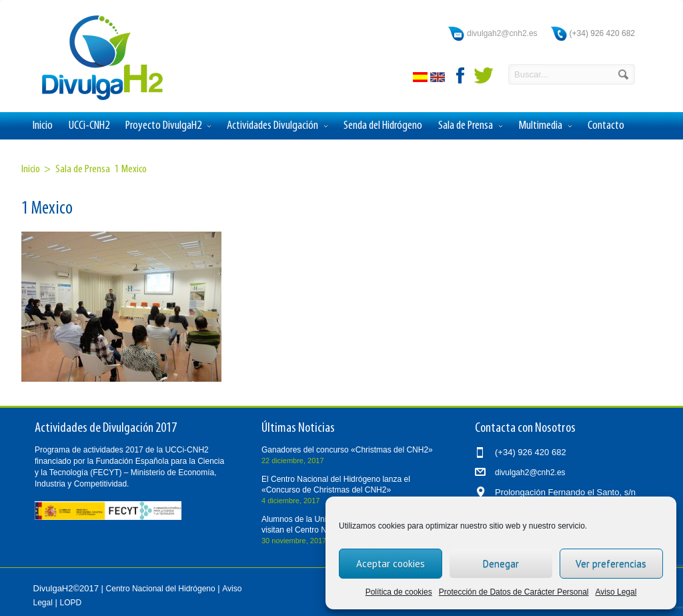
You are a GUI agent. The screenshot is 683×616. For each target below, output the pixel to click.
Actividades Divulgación (277, 126)
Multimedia (545, 126)
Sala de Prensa (470, 126)
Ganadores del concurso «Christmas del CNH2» (347, 450)
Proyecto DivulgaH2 (168, 126)
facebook (461, 75)
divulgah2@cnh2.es (502, 33)
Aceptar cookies (391, 564)
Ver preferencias (611, 564)
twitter (484, 75)
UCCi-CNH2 (89, 126)
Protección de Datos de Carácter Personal (514, 592)
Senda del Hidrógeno (383, 126)
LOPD (71, 603)
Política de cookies (399, 592)
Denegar (501, 564)
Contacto (606, 126)
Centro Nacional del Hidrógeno (161, 589)
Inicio (43, 126)
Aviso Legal (616, 592)
